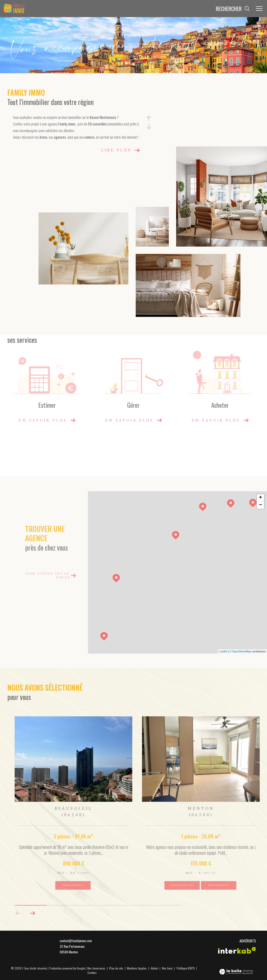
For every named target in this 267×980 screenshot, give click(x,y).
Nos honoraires (96, 968)
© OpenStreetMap (240, 651)
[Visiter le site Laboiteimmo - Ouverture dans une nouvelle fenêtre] (236, 972)
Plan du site (116, 968)
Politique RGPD (186, 968)
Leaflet (223, 651)
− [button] (261, 505)
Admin (155, 968)
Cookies (92, 973)
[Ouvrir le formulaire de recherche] (233, 9)
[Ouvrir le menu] (259, 9)
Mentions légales (137, 968)
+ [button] (261, 498)
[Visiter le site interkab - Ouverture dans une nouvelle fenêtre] (237, 950)
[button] (33, 913)
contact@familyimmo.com (76, 941)
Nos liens (168, 968)
